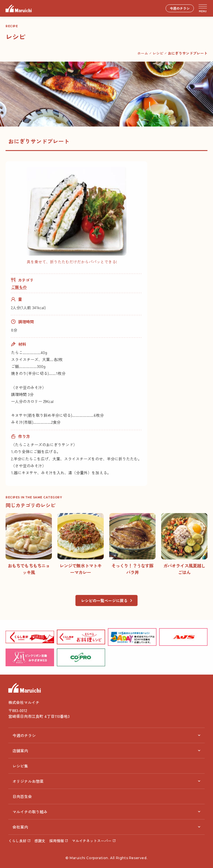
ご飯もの (19, 287)
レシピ (158, 53)
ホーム (143, 53)
